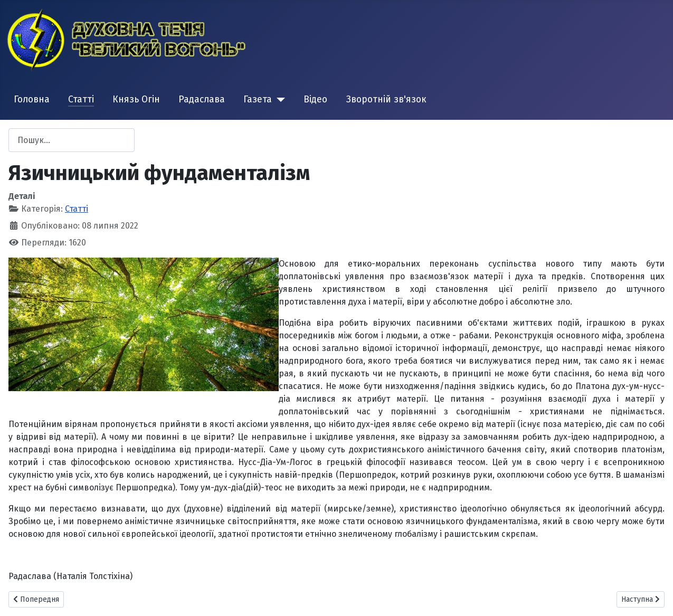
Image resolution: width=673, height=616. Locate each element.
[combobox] (72, 140)
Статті (81, 99)
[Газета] (278, 100)
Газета (258, 99)
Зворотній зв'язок (386, 99)
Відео (315, 99)
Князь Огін (136, 99)
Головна (32, 99)
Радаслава (202, 99)
